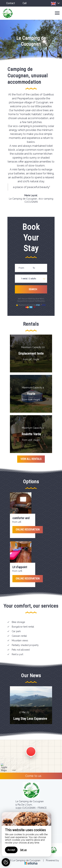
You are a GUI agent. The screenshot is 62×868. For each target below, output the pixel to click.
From (21, 268)
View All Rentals (31, 459)
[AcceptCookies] (6, 862)
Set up (23, 850)
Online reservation (28, 530)
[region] (26, 834)
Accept (11, 850)
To (34, 268)
